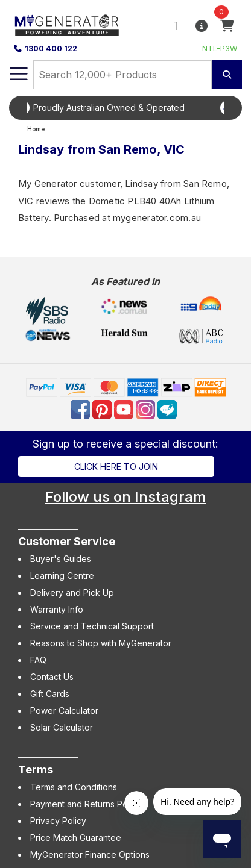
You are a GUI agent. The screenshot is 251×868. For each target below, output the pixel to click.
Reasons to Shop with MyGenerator (101, 643)
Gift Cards (50, 694)
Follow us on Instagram (125, 497)
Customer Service (67, 541)
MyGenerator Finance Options (90, 854)
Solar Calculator (62, 727)
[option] (125, 108)
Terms (36, 770)
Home (36, 129)
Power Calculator (64, 710)
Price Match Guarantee (76, 838)
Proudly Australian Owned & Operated (135, 108)
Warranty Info (57, 609)
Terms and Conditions (74, 787)
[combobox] (122, 75)
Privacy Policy (58, 821)
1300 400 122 (46, 48)
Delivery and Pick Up (72, 592)
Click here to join (116, 467)
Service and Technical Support (92, 626)
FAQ (38, 660)
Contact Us (52, 677)
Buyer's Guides (61, 559)
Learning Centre (62, 576)
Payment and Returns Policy (86, 804)
